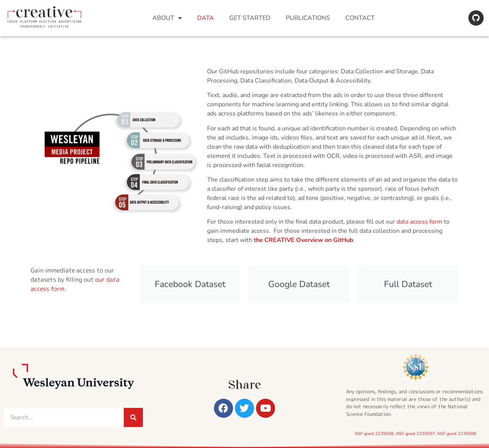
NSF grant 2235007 (416, 434)
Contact (360, 18)
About (167, 18)
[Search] (133, 417)
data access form (419, 222)
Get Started (250, 18)
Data (206, 18)
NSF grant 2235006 (374, 434)
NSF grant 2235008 (457, 434)
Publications (308, 18)
